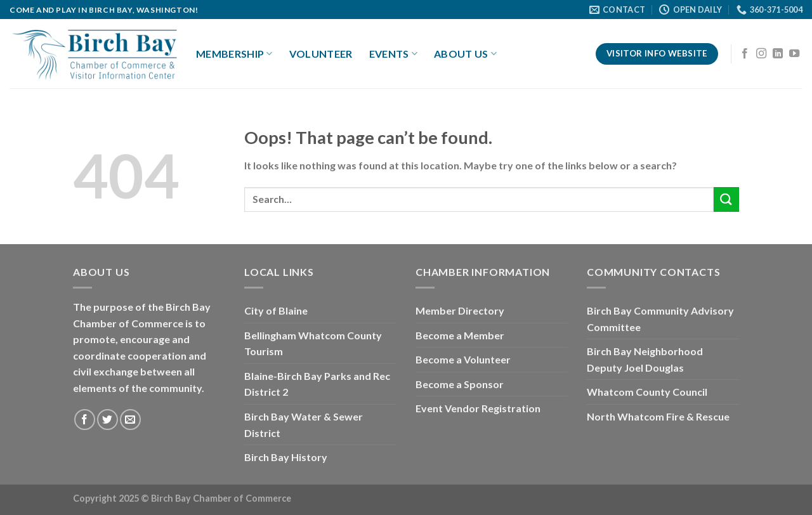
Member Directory (460, 310)
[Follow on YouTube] (794, 54)
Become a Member (460, 335)
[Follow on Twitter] (108, 420)
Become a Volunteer (463, 359)
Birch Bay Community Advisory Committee (660, 319)
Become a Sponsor (460, 384)
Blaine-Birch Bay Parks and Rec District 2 (317, 384)
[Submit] (726, 199)
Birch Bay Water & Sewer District (304, 425)
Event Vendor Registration (478, 408)
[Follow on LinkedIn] (778, 54)
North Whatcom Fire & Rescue (658, 416)
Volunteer (321, 54)
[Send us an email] (130, 420)
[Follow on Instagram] (761, 54)
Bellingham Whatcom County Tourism (313, 343)
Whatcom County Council (647, 392)
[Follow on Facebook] (745, 54)
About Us (465, 54)
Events (393, 54)
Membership (234, 54)
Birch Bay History (286, 457)
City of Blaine (276, 310)
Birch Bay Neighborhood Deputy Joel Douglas (645, 359)
